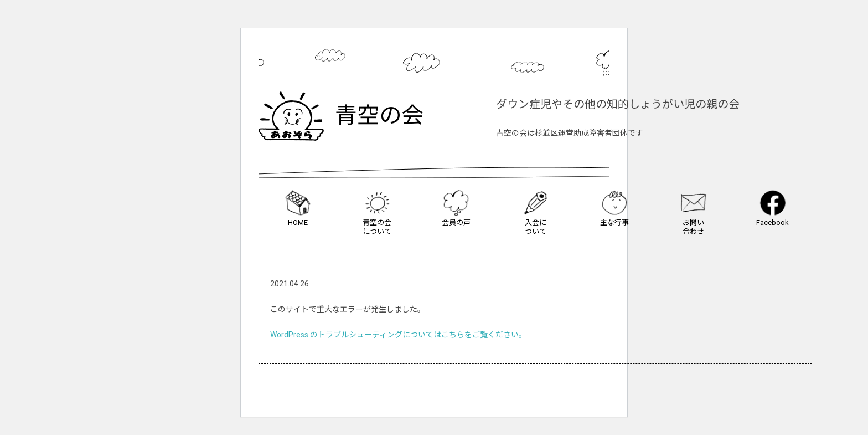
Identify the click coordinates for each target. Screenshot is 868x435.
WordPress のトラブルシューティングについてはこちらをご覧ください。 (398, 335)
